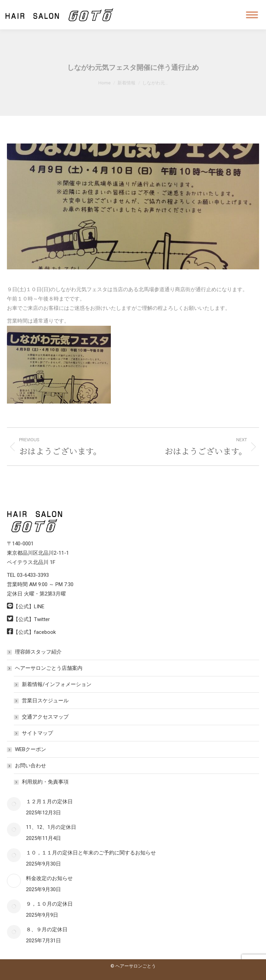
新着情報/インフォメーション (57, 684)
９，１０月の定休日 (49, 904)
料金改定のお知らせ (49, 878)
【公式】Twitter (32, 619)
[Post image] (14, 804)
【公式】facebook (34, 632)
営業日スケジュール (45, 701)
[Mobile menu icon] (252, 15)
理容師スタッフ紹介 (38, 652)
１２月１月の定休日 (49, 802)
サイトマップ (37, 733)
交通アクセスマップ (45, 717)
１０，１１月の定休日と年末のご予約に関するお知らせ (91, 853)
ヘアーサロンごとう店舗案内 (45, 668)
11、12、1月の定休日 (51, 827)
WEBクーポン (30, 749)
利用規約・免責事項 (45, 782)
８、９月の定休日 (47, 930)
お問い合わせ (27, 766)
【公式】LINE (29, 607)
